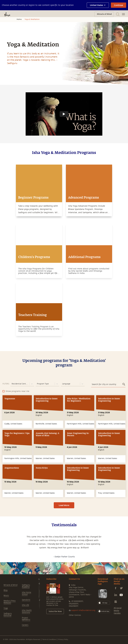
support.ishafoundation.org (83, 610)
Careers (25, 625)
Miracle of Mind (10, 585)
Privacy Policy (63, 639)
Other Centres (75, 615)
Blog (5, 590)
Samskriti (26, 600)
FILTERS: (6, 384)
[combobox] (12, 384)
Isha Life (25, 605)
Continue (118, 5)
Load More (64, 505)
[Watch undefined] (64, 114)
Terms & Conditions (49, 639)
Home (19, 19)
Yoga (6, 608)
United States (98, 5)
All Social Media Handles (118, 611)
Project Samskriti (26, 619)
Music (6, 596)
